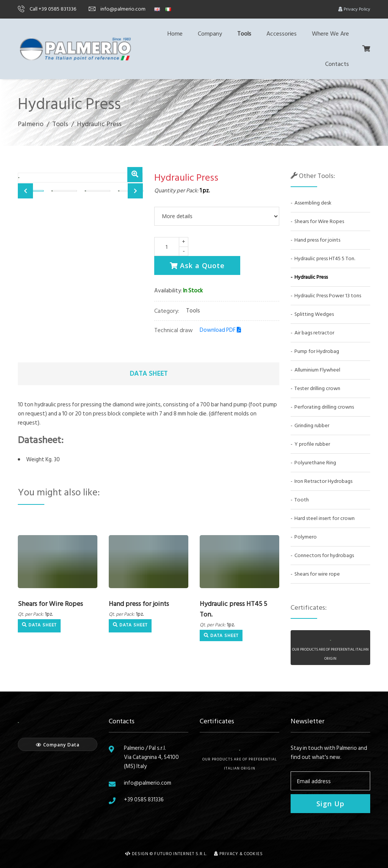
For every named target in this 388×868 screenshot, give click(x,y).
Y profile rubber (312, 444)
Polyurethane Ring (315, 463)
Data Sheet (39, 625)
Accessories (282, 34)
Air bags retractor (314, 333)
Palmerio (31, 124)
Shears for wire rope (317, 574)
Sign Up (330, 804)
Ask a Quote (197, 265)
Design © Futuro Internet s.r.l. (166, 854)
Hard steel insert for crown (325, 518)
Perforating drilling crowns (324, 407)
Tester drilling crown (317, 388)
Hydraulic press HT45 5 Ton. (233, 609)
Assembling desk (313, 203)
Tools (244, 34)
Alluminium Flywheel (317, 370)
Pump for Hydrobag (317, 351)
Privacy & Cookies (239, 854)
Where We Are (330, 34)
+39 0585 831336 (144, 800)
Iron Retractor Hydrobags (323, 481)
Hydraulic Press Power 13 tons (328, 296)
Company (210, 34)
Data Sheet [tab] (149, 374)
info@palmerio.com (117, 9)
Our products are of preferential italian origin (240, 761)
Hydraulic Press (311, 277)
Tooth (302, 500)
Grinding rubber (312, 425)
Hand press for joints (139, 604)
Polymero (306, 537)
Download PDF (220, 330)
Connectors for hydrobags (324, 555)
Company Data (58, 745)
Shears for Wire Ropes (50, 604)
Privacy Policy (354, 9)
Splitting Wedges (314, 314)
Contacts (337, 64)
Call (47, 9)
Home (175, 34)
